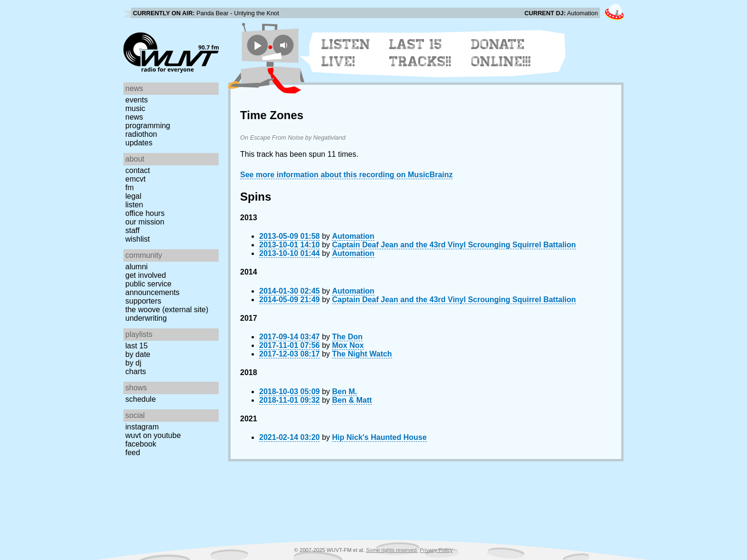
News (134, 117)
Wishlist (138, 239)
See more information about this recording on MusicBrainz (346, 175)
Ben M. (344, 392)
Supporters (143, 301)
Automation (353, 236)
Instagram (142, 427)
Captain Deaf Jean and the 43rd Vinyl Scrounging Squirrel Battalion (454, 245)
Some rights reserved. (392, 550)
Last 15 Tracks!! (420, 53)
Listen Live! (346, 53)
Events (136, 100)
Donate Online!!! (501, 53)
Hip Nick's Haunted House (379, 437)
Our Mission (145, 222)
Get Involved (146, 275)
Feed (133, 453)
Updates (139, 143)
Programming (148, 126)
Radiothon (141, 134)
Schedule (141, 399)
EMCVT (136, 179)
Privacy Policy (436, 550)
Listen (134, 205)
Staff (132, 230)
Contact (138, 170)
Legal (133, 196)
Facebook (141, 444)
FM (130, 188)
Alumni (136, 267)
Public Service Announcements (152, 288)
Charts (136, 372)
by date (138, 354)
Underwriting (146, 318)
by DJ (133, 363)
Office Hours (145, 213)
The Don (347, 337)
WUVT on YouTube (153, 435)
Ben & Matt (352, 400)
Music (135, 108)
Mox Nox (348, 345)
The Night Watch (362, 354)
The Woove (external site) (167, 310)
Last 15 (136, 346)
